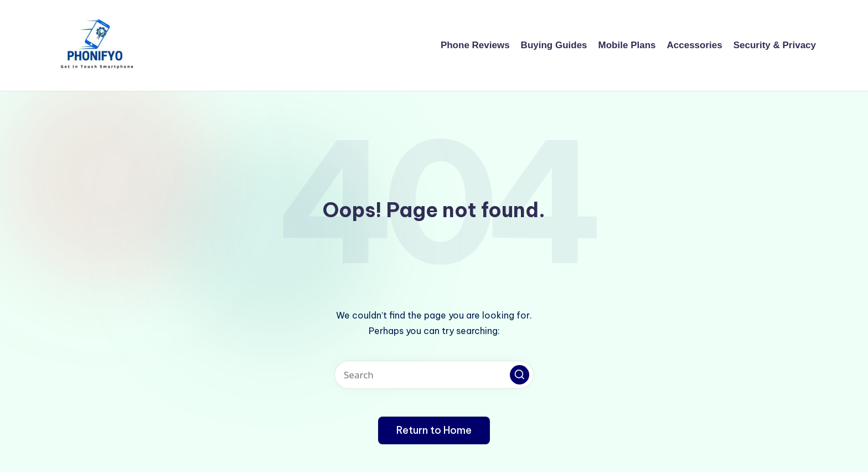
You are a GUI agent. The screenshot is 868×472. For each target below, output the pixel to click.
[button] (520, 375)
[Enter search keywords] (434, 375)
